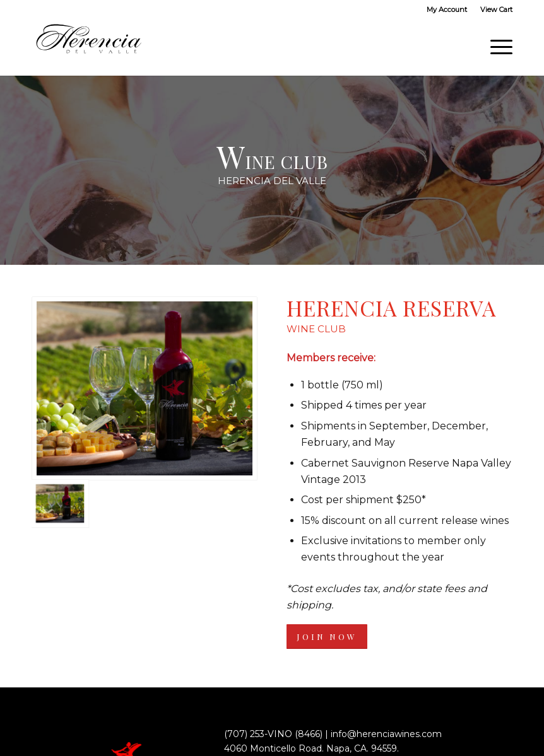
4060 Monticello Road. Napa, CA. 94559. (311, 748)
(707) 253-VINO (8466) (273, 734)
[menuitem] (447, 9)
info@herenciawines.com (386, 734)
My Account (447, 9)
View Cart (496, 9)
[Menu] (495, 47)
